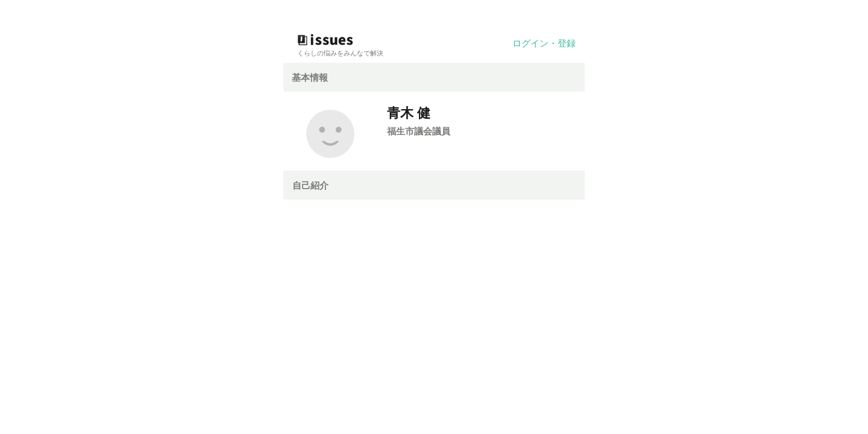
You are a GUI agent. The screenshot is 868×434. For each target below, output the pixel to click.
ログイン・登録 (544, 43)
